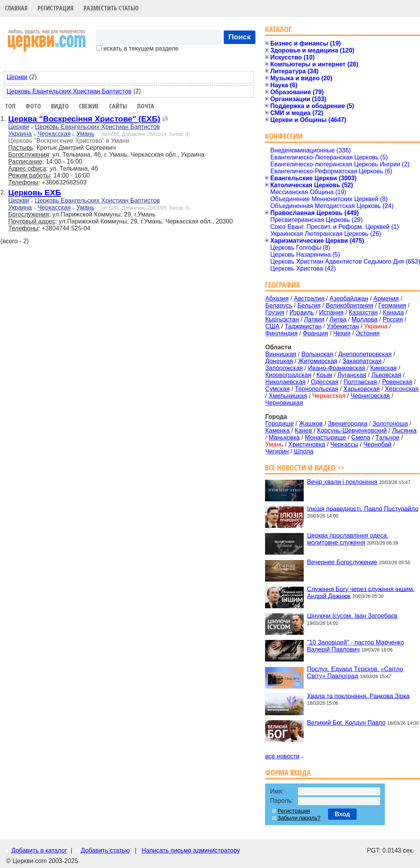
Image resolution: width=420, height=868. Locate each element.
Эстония (368, 333)
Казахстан (363, 312)
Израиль (302, 312)
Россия (393, 319)
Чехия (342, 333)
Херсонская (402, 389)
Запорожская (284, 368)
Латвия (314, 319)
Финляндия (281, 333)
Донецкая (279, 361)
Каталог (278, 29)
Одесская (324, 382)
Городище (279, 424)
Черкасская (54, 134)
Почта (146, 106)
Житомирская (318, 361)
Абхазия (277, 299)
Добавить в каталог (39, 850)
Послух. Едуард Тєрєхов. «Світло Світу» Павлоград (355, 673)
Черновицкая (284, 403)
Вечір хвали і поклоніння (342, 482)
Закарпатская (362, 361)
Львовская (386, 375)
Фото (33, 106)
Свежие (89, 106)
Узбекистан (343, 326)
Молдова (365, 319)
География (282, 285)
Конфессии (284, 136)
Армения (386, 299)
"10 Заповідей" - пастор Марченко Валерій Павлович (355, 646)
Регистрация (55, 8)
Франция (315, 333)
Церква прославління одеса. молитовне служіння (348, 539)
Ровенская (397, 382)
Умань (86, 134)
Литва (338, 319)
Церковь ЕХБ (35, 192)
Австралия (309, 299)
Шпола (304, 451)
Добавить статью (105, 850)
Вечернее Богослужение (342, 562)
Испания (332, 312)
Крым (324, 375)
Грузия (275, 312)
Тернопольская (316, 389)
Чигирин (277, 451)
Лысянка (404, 431)
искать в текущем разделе (138, 48)
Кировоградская (288, 375)
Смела (361, 437)
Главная (16, 8)
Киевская (383, 368)
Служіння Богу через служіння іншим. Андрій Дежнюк (360, 592)
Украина (20, 134)
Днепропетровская (365, 354)
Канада (393, 312)
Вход (342, 814)
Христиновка (307, 444)
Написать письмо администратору (190, 850)
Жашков (311, 424)
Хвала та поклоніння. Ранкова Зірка (358, 696)
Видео (60, 106)
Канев (303, 431)
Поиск (240, 37)
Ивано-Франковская (337, 368)
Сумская (277, 389)
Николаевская (285, 382)
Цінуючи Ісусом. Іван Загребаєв (352, 616)
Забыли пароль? (299, 818)
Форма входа (288, 772)
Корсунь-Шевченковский (352, 431)
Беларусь (279, 305)
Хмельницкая (288, 396)
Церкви (17, 77)
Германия (392, 305)
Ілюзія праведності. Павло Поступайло (362, 508)
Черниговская (370, 396)
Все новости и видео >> (305, 468)
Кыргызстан (282, 319)
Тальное (388, 437)
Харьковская (362, 389)
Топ (10, 106)
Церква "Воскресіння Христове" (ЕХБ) (84, 119)
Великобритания (349, 305)
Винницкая (281, 354)
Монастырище (326, 437)
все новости (282, 756)
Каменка (277, 431)
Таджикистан (303, 326)
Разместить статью (111, 8)
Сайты (118, 106)
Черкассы (344, 444)
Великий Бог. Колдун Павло (346, 723)
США (272, 326)
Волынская (317, 354)
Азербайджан (349, 299)
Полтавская (360, 382)
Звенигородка (347, 424)
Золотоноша (390, 424)
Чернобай (377, 444)
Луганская (352, 375)
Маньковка (284, 437)
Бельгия (309, 305)
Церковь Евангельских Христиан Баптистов (69, 91)
